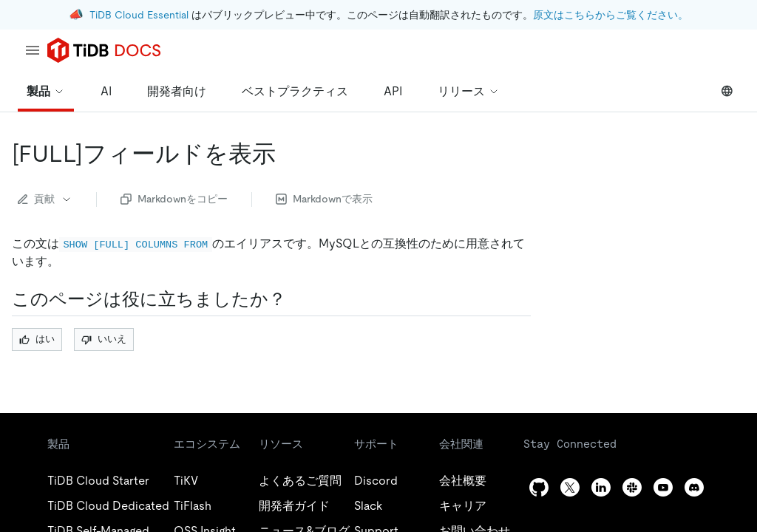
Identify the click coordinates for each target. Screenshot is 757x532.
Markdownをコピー (174, 199)
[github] (539, 487)
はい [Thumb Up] (37, 339)
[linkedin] (601, 487)
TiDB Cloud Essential (139, 15)
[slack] (632, 487)
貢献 (45, 199)
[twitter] (570, 487)
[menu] (33, 50)
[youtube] (663, 487)
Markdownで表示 (324, 199)
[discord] (694, 487)
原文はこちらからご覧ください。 (611, 15)
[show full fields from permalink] (288, 154)
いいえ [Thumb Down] (104, 339)
